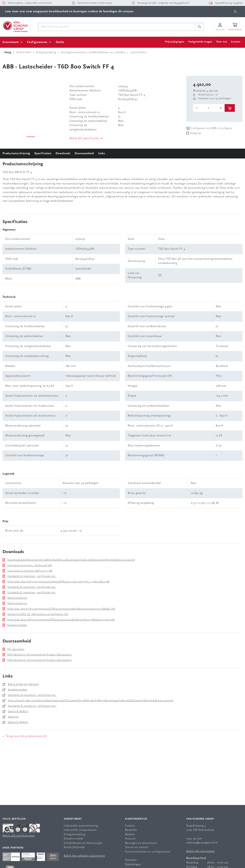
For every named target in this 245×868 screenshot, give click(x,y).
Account (130, 839)
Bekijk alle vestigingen (201, 851)
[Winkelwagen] (235, 27)
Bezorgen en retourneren (141, 843)
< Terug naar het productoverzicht (25, 736)
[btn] (235, 12)
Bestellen (131, 830)
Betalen (130, 834)
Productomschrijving (16, 153)
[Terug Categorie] (7, 52)
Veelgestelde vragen (200, 42)
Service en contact (137, 847)
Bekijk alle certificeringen (19, 836)
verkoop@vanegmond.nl (202, 843)
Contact (236, 42)
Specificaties (43, 153)
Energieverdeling (75, 834)
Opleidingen (133, 865)
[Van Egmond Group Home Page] (15, 26)
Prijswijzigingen (175, 42)
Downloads (63, 153)
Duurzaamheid (84, 153)
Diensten (131, 860)
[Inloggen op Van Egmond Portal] (220, 27)
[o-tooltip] (209, 108)
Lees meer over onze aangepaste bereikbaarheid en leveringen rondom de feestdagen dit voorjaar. (70, 11)
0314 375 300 (194, 839)
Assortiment (11, 42)
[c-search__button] (199, 27)
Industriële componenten (80, 830)
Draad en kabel (73, 839)
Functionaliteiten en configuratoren (148, 852)
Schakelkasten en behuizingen (83, 843)
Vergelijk (196, 133)
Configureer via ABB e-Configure (209, 128)
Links (102, 153)
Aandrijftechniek (74, 847)
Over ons (222, 42)
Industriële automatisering (81, 826)
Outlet (60, 42)
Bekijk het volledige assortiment (84, 856)
